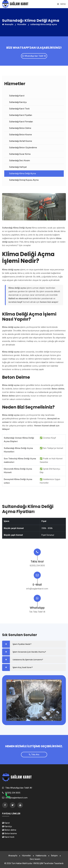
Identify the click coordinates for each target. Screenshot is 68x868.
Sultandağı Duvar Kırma (20, 154)
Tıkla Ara (34, 755)
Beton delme (9, 830)
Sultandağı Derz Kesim (20, 161)
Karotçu (7, 826)
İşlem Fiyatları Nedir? (22, 644)
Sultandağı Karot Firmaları (21, 122)
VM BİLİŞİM (38, 863)
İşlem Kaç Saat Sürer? (23, 667)
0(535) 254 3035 (37, 566)
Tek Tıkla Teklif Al (37, 612)
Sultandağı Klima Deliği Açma (23, 173)
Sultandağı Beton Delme (20, 128)
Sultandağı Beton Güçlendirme (23, 148)
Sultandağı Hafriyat (18, 167)
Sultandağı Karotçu (18, 102)
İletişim (54, 856)
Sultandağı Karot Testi (19, 109)
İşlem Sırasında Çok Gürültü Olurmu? (29, 652)
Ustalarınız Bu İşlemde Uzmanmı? (28, 660)
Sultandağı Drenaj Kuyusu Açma (24, 180)
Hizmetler (26, 856)
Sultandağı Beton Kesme (21, 135)
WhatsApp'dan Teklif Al (34, 56)
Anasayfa (13, 856)
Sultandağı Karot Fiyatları (21, 115)
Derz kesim (35, 859)
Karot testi (8, 837)
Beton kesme (9, 833)
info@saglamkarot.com (37, 589)
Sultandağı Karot (17, 96)
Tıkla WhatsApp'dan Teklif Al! (19, 788)
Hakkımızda (41, 856)
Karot (6, 823)
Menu (62, 4)
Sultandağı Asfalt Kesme (21, 141)
